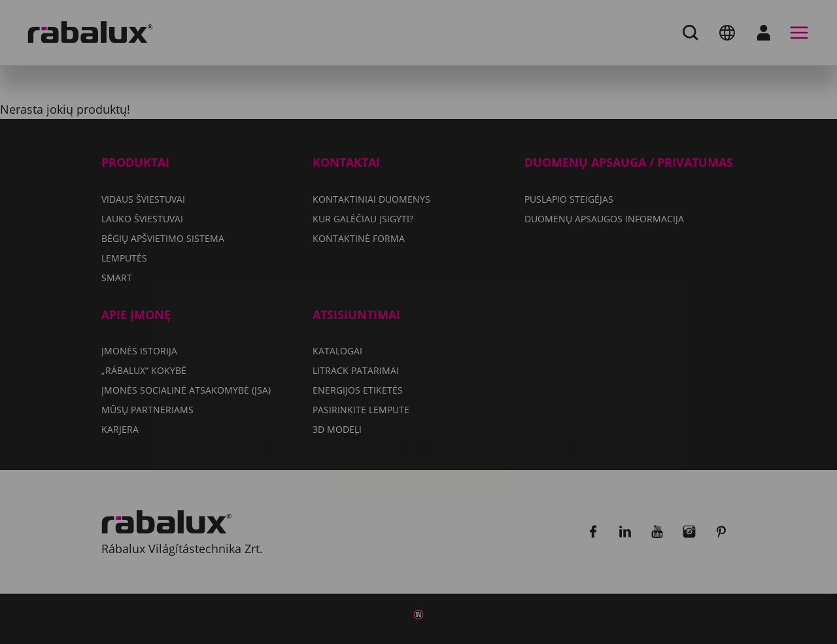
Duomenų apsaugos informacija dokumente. (466, 332)
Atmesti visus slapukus (497, 370)
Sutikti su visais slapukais (419, 403)
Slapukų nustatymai (334, 370)
